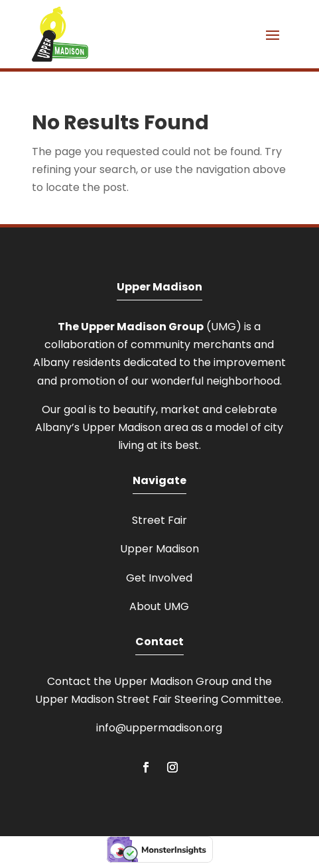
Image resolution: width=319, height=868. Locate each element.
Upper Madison (159, 549)
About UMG (159, 606)
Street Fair (159, 520)
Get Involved (159, 578)
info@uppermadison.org (159, 728)
